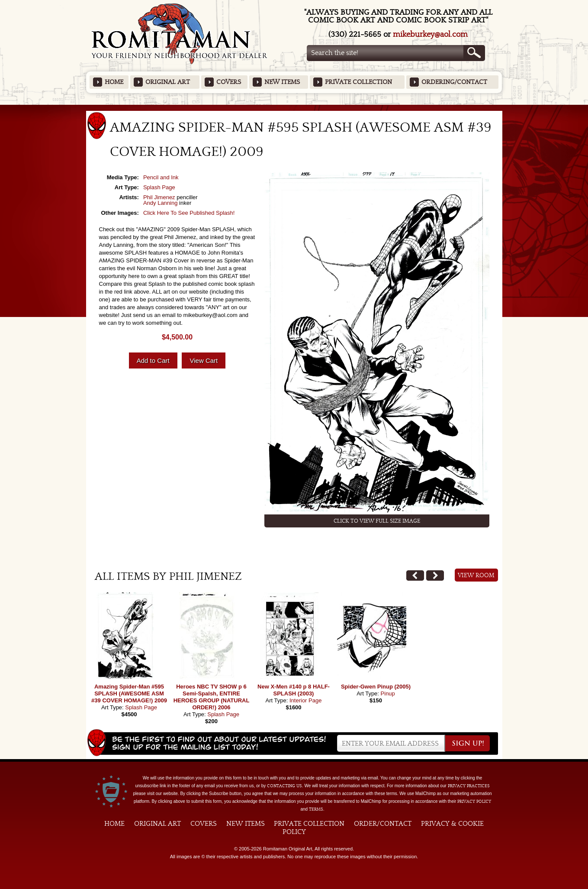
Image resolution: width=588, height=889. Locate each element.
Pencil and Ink (161, 177)
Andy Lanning (161, 203)
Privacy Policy (474, 802)
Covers (229, 82)
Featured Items (294, 108)
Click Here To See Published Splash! (189, 213)
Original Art (168, 82)
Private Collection (358, 82)
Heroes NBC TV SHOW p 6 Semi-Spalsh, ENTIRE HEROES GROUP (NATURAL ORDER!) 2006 (212, 697)
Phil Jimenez (159, 197)
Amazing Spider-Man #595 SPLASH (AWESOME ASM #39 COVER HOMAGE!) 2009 (129, 693)
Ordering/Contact (454, 82)
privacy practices (469, 786)
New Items (282, 82)
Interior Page (305, 700)
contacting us (284, 786)
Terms (316, 809)
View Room (476, 575)
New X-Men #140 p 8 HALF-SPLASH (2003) (294, 690)
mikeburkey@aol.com (430, 34)
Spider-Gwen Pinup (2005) (376, 687)
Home (114, 82)
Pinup (388, 693)
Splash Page (159, 187)
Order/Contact (383, 824)
